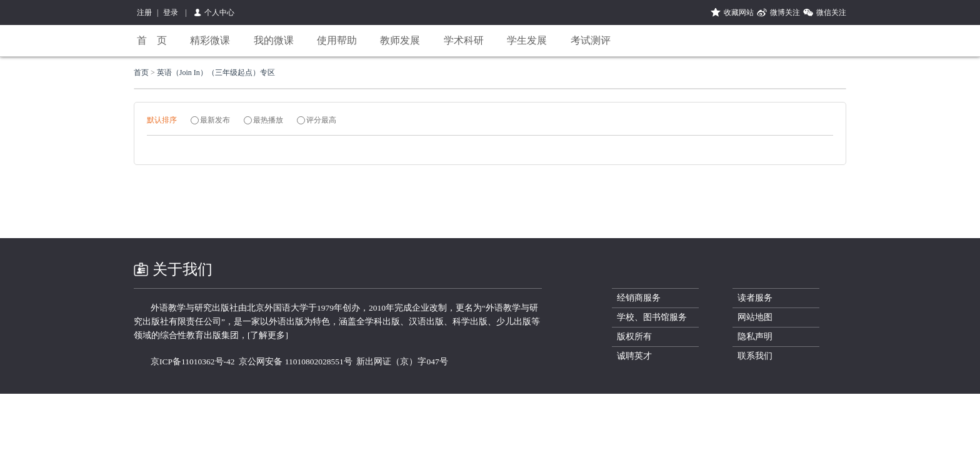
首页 (142, 72)
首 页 (152, 40)
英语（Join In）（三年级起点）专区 (216, 72)
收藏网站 (739, 12)
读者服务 (755, 298)
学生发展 (527, 40)
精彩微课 (210, 40)
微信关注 (831, 12)
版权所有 (634, 337)
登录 (171, 12)
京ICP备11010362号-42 (193, 362)
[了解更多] (268, 335)
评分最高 (321, 120)
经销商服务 (639, 298)
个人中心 (219, 12)
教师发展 (400, 40)
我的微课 (274, 40)
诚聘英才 (634, 356)
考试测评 (591, 40)
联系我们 (755, 356)
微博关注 (785, 12)
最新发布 (215, 120)
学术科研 (464, 40)
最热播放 (268, 120)
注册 (144, 12)
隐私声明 (755, 337)
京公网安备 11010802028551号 (295, 362)
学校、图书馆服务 (652, 317)
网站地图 (755, 317)
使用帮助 (337, 40)
